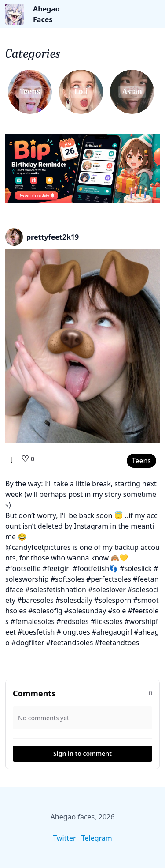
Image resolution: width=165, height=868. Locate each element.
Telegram (97, 838)
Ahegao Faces (46, 14)
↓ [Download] (11, 459)
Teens (141, 461)
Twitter (64, 838)
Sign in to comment (82, 753)
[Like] (28, 459)
